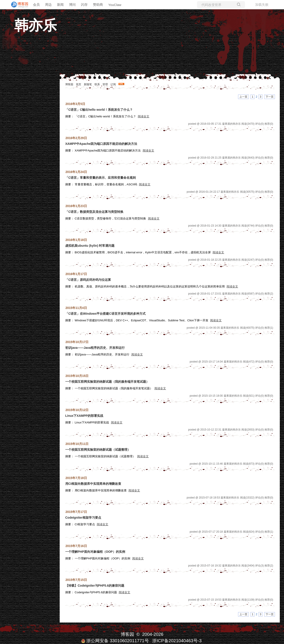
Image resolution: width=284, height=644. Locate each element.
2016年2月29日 (76, 138)
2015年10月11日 (77, 444)
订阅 (113, 84)
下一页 (270, 97)
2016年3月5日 (75, 104)
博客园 (69, 84)
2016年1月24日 (76, 172)
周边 (48, 5)
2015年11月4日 (76, 308)
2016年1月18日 (76, 240)
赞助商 (98, 5)
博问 (72, 5)
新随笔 (88, 84)
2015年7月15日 (76, 580)
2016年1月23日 (76, 206)
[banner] (18, 5)
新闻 (60, 5)
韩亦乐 (35, 25)
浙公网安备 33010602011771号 (115, 641)
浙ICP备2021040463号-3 (177, 641)
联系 (97, 84)
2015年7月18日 (76, 478)
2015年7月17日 (76, 512)
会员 (36, 5)
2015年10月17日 (77, 342)
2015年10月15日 (77, 376)
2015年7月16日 (76, 546)
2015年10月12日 (77, 410)
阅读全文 (144, 116)
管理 (105, 84)
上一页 (243, 97)
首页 (79, 84)
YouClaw (115, 5)
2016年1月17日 (76, 274)
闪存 (84, 5)
